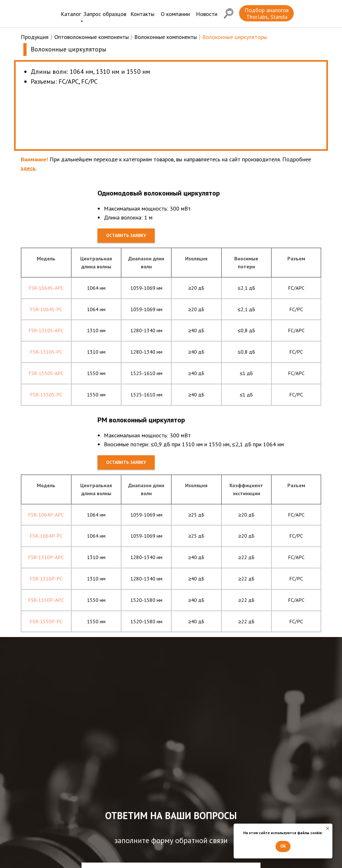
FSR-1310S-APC (46, 330)
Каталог (71, 14)
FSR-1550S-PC (46, 395)
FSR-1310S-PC (46, 352)
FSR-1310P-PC (46, 579)
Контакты (142, 14)
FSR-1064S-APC (46, 288)
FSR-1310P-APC (46, 557)
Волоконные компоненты (166, 37)
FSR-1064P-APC (46, 515)
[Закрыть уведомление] (328, 828)
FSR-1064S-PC (46, 309)
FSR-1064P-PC (46, 536)
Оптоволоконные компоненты (92, 37)
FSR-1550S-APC (46, 373)
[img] (37, 12)
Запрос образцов (105, 14)
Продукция (35, 37)
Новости (207, 14)
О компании (175, 14)
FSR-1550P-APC (46, 600)
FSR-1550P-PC (46, 621)
